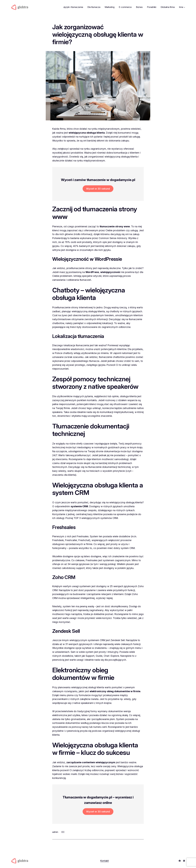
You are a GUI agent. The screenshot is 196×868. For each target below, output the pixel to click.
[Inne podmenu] (184, 7)
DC (63, 832)
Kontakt (105, 861)
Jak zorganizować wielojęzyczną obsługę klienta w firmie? (98, 34)
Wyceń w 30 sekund (98, 189)
